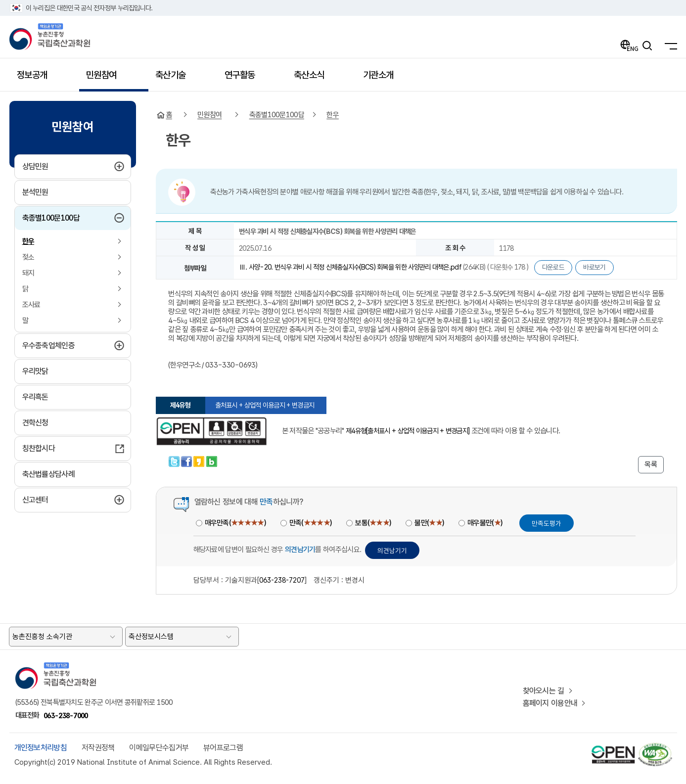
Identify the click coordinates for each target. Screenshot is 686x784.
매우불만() (485, 523)
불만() (429, 523)
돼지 (28, 273)
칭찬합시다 (39, 448)
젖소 (28, 257)
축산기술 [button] (176, 78)
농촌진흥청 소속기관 (42, 637)
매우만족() (235, 523)
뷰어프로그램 (223, 748)
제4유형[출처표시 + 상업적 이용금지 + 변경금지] (408, 431)
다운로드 (553, 267)
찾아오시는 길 (544, 691)
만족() (310, 523)
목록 (651, 464)
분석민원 (35, 192)
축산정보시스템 (151, 637)
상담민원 (59, 166)
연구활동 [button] (246, 78)
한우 (28, 241)
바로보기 (594, 267)
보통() (373, 523)
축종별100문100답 (71, 218)
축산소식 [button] (315, 78)
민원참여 (209, 115)
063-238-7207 (282, 580)
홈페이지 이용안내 (550, 703)
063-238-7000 (66, 715)
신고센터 (59, 500)
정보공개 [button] (38, 78)
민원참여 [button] (107, 78)
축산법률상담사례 (48, 474)
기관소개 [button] (384, 78)
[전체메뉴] (668, 46)
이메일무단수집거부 (159, 748)
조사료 (31, 305)
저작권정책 (98, 748)
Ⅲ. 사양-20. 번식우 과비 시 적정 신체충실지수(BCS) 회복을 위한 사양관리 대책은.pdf (351, 267)
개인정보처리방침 (41, 748)
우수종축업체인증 (72, 345)
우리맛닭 (35, 371)
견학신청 (35, 423)
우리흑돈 (35, 397)
